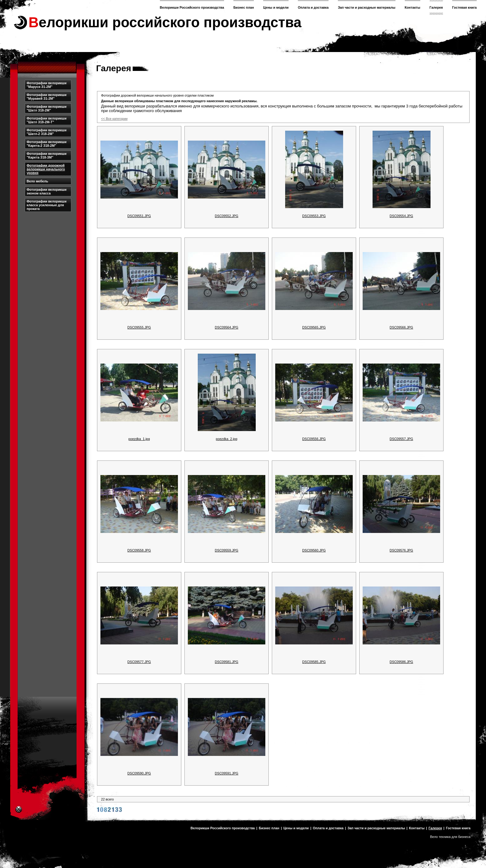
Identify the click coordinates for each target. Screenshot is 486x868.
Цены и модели (276, 7)
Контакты (413, 7)
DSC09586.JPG (401, 662)
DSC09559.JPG (227, 550)
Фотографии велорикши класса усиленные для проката (47, 205)
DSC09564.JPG (227, 327)
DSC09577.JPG (139, 662)
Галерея (436, 7)
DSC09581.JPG (227, 662)
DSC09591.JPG (227, 773)
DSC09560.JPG (314, 550)
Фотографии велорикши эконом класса (47, 191)
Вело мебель (37, 181)
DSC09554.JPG (401, 216)
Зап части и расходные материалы (367, 7)
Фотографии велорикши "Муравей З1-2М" (47, 97)
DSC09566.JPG (401, 327)
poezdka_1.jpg (139, 439)
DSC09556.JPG (314, 439)
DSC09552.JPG (227, 216)
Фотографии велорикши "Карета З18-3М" (47, 155)
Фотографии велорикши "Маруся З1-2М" (47, 85)
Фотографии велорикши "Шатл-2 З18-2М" (47, 132)
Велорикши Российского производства (192, 7)
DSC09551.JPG (139, 216)
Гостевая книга (464, 7)
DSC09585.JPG (314, 662)
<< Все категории (114, 119)
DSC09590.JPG (139, 773)
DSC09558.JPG (139, 550)
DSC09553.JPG (314, 216)
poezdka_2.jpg (226, 439)
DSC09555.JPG (139, 327)
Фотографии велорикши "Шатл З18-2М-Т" (47, 120)
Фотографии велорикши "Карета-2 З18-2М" (47, 144)
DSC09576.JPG (401, 550)
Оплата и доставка (313, 7)
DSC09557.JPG (401, 439)
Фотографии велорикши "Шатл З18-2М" (47, 108)
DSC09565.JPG (314, 327)
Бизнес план (244, 7)
